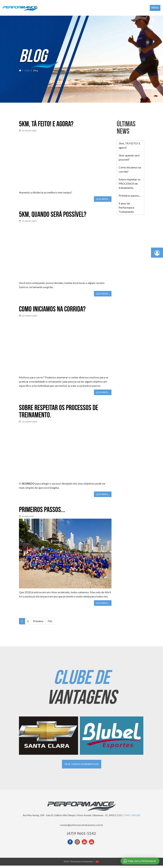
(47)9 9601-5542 (81, 836)
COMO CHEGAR (132, 818)
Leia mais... (103, 201)
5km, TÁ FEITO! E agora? (46, 126)
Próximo (38, 623)
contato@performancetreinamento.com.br (81, 827)
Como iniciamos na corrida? (52, 311)
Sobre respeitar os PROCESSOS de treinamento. (59, 414)
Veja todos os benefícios (82, 766)
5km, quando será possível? (53, 217)
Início (27, 72)
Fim (50, 623)
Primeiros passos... (42, 512)
